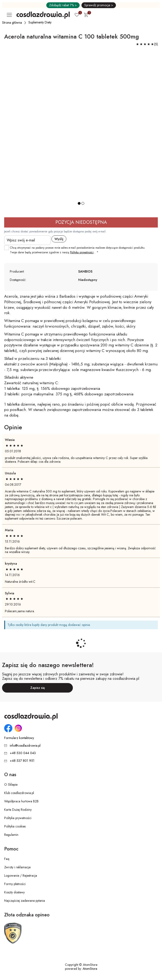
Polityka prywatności (18, 818)
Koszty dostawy (14, 892)
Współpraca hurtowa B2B (21, 801)
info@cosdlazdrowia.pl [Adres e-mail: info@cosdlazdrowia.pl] (25, 746)
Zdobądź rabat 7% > (63, 5)
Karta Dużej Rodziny (18, 810)
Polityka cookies (15, 826)
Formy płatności (15, 884)
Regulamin (11, 835)
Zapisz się (38, 688)
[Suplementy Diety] (40, 22)
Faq (7, 859)
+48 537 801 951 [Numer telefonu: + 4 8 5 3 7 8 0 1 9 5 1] (22, 761)
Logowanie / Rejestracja (21, 876)
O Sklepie (11, 785)
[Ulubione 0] (77, 15)
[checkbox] (7, 248)
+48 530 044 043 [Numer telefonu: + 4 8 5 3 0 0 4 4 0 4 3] (23, 753)
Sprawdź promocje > (99, 5)
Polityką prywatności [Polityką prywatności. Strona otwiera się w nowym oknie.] (82, 252)
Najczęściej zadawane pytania (25, 901)
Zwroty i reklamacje (17, 867)
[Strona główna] (12, 23)
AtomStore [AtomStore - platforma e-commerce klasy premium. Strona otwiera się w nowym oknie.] (90, 969)
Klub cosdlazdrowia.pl (19, 793)
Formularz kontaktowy (19, 738)
